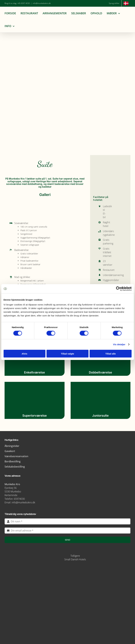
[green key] (68, 627)
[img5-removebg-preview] (68, 568)
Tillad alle (110, 354)
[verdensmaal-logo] (68, 616)
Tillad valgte (67, 354)
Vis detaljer (119, 344)
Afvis (24, 354)
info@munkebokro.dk (42, 3)
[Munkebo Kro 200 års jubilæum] (68, 57)
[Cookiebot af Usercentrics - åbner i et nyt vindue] (118, 289)
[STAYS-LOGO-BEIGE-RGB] (57, 555)
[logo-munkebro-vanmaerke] (68, 594)
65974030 (19, 499)
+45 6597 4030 (24, 3)
